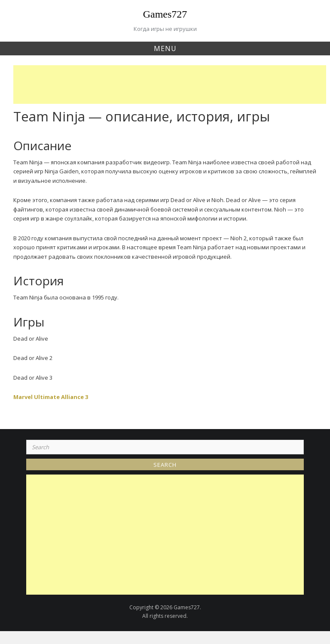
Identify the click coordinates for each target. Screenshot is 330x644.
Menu (165, 48)
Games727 (165, 14)
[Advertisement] (172, 85)
